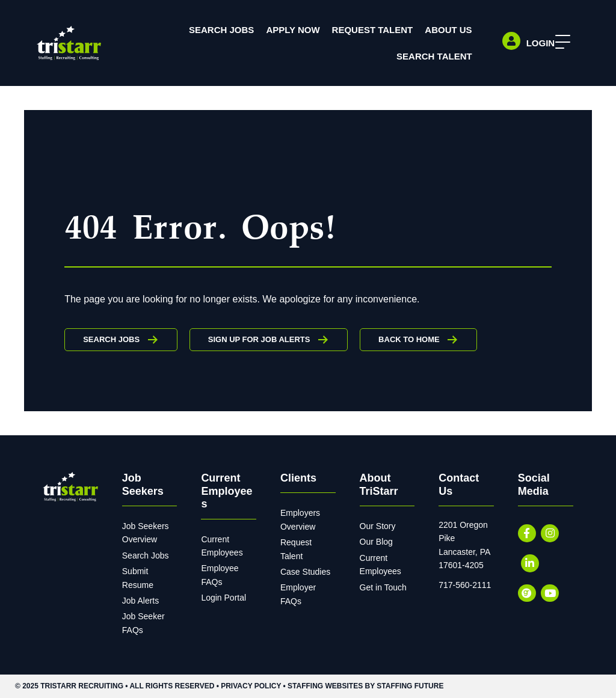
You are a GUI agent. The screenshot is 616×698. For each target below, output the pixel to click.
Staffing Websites (325, 686)
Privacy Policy (251, 686)
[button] (560, 42)
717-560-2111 (465, 585)
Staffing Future (410, 686)
